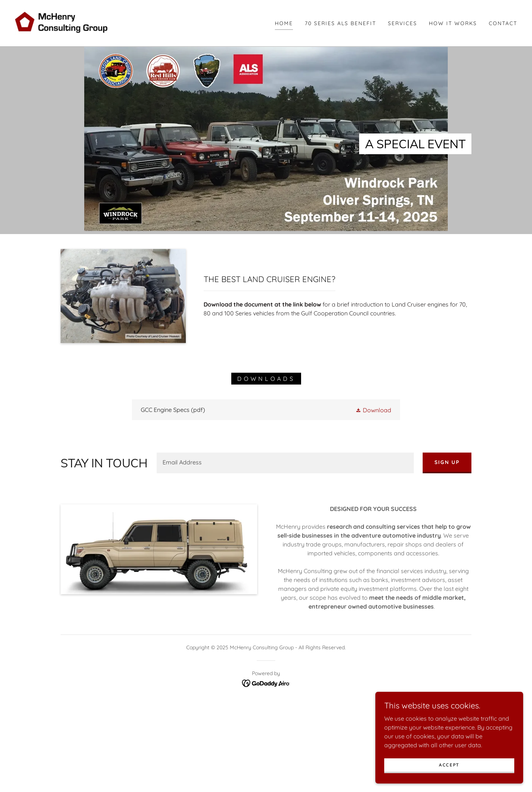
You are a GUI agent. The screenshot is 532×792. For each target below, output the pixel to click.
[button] (373, 410)
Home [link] (284, 23)
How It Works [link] (453, 23)
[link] (64, 23)
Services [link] (403, 23)
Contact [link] (503, 23)
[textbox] (285, 463)
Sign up (447, 462)
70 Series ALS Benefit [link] (340, 23)
